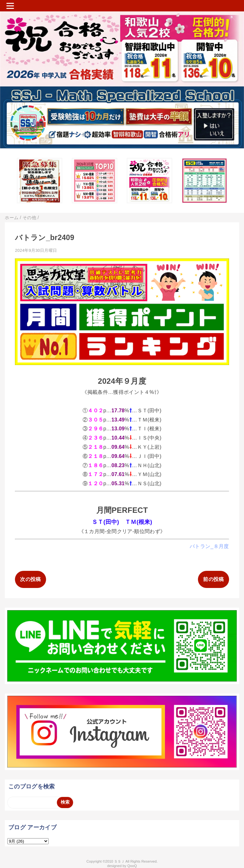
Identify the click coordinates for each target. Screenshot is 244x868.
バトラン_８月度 (209, 546)
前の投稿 (213, 579)
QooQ (132, 866)
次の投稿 (30, 579)
